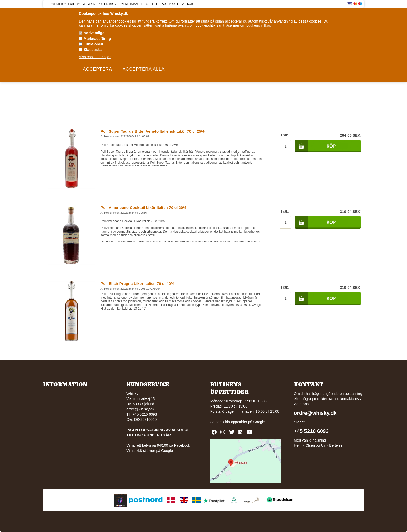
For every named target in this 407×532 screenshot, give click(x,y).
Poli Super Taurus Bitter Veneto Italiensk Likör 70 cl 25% (152, 131)
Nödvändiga (94, 33)
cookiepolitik (206, 25)
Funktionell (93, 44)
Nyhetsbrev (107, 4)
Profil (174, 4)
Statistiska (93, 50)
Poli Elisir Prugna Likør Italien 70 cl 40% (137, 283)
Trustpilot (149, 4)
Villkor (187, 4)
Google (259, 422)
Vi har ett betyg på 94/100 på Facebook (158, 445)
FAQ (163, 4)
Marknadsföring (97, 39)
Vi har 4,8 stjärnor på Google (150, 451)
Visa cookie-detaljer (95, 57)
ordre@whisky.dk (140, 409)
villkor (265, 25)
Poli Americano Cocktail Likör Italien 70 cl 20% (143, 208)
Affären (89, 4)
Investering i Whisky (65, 4)
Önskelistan (129, 4)
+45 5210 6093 (311, 431)
